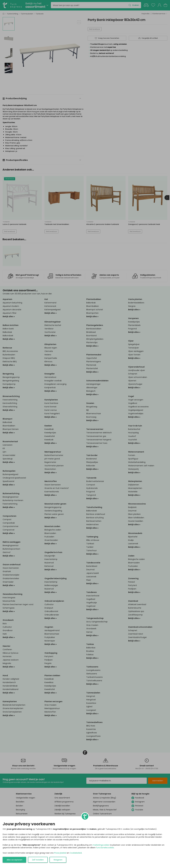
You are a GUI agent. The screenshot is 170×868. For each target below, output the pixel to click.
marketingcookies (101, 845)
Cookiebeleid (76, 853)
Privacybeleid (60, 853)
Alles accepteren (14, 860)
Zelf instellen (38, 860)
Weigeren (58, 860)
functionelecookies (105, 848)
